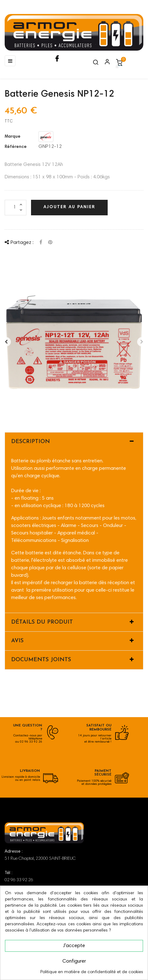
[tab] (74, 442)
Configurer (74, 961)
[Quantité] (16, 208)
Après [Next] (142, 342)
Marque (13, 137)
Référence (16, 147)
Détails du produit (42, 622)
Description (31, 442)
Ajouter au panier (69, 207)
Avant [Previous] (6, 342)
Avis (17, 641)
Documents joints (41, 660)
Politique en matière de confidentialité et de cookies (92, 972)
